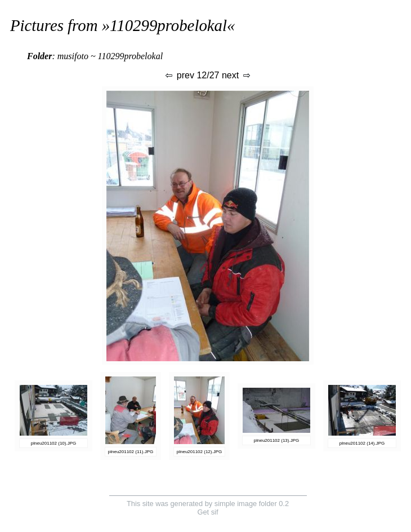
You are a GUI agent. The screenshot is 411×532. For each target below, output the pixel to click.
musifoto (73, 56)
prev (179, 75)
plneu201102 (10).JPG (54, 443)
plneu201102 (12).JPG (200, 452)
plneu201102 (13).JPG (277, 440)
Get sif (208, 512)
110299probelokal (168, 25)
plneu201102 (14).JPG (362, 443)
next (237, 75)
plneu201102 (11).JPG (131, 452)
